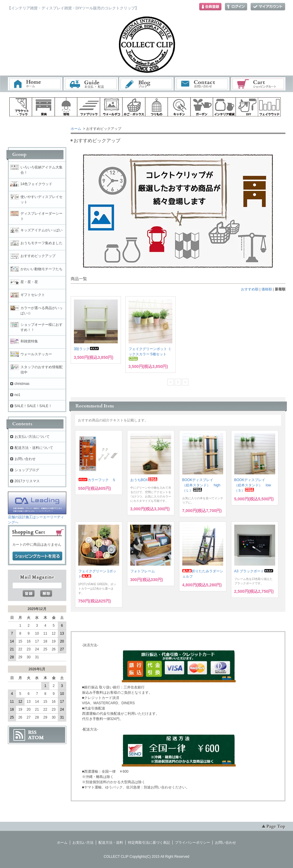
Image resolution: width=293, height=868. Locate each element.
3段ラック (87, 349)
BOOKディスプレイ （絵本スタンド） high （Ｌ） (203, 485)
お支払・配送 (91, 84)
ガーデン (202, 107)
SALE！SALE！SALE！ (33, 406)
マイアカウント (268, 7)
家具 (43, 107)
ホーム (35, 84)
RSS (32, 732)
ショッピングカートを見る (37, 556)
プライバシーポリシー (193, 843)
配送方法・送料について (34, 448)
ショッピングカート (259, 84)
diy (247, 107)
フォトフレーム (143, 571)
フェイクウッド (270, 107)
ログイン (236, 7)
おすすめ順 (250, 289)
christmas (22, 384)
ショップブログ (27, 470)
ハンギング (157, 107)
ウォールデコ (111, 107)
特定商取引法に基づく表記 (149, 843)
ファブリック (89, 107)
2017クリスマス (27, 481)
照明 (66, 107)
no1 (18, 395)
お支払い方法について (32, 437)
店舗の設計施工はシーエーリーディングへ (37, 518)
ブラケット (21, 107)
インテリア (224, 107)
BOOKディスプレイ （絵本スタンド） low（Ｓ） (253, 485)
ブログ (147, 84)
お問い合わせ (202, 84)
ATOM (36, 738)
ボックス (134, 107)
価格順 (267, 289)
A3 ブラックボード (254, 571)
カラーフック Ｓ (97, 480)
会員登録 (210, 7)
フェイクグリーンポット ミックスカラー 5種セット (150, 354)
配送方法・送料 (111, 843)
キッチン (179, 107)
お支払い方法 (83, 843)
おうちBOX (144, 480)
